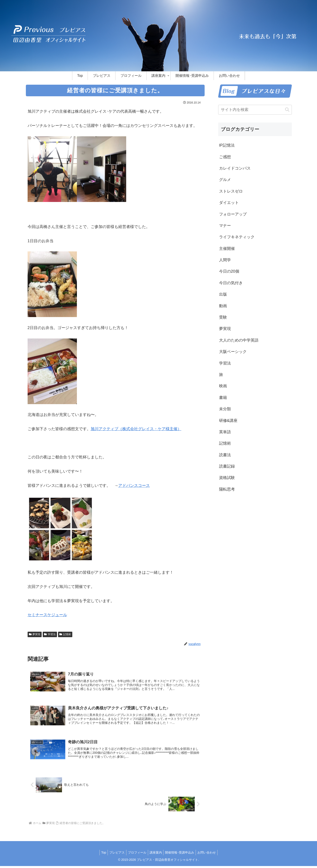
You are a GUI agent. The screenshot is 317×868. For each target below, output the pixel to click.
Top (100, 854)
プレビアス (115, 854)
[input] (255, 110)
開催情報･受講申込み (182, 854)
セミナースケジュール (47, 615)
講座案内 (156, 854)
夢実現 (35, 634)
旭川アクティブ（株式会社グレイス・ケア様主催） (136, 429)
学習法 (50, 634)
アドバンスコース (134, 486)
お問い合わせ (210, 854)
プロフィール (136, 854)
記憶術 (65, 634)
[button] (287, 110)
